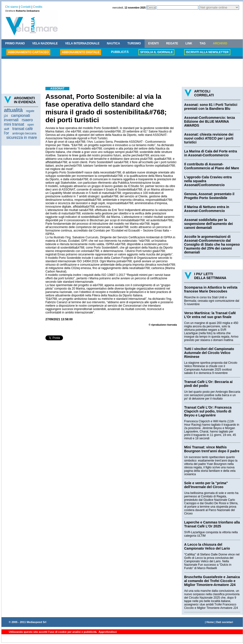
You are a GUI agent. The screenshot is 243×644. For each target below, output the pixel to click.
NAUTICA (113, 43)
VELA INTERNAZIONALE (82, 43)
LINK (189, 43)
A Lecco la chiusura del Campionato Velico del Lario (207, 546)
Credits (38, 7)
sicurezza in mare (22, 137)
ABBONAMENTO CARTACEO (28, 52)
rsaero (27, 120)
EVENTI (153, 43)
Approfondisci (107, 632)
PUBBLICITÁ (120, 52)
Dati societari (225, 622)
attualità (13, 110)
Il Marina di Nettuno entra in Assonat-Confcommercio (207, 209)
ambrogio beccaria (24, 133)
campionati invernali (17, 118)
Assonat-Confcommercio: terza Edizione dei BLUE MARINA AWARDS (210, 121)
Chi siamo (12, 7)
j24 (6, 116)
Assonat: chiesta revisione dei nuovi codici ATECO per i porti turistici (209, 138)
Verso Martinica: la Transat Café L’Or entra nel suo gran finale (210, 315)
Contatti (26, 7)
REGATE (172, 43)
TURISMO (134, 43)
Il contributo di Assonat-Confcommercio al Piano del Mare (212, 166)
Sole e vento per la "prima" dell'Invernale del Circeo (206, 485)
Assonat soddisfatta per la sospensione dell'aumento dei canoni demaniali (208, 224)
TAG (202, 43)
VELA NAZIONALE (45, 43)
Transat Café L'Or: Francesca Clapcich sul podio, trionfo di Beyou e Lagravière (208, 411)
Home (210, 622)
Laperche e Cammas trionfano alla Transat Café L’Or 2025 (212, 524)
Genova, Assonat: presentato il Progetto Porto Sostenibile (209, 196)
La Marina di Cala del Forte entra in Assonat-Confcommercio (211, 153)
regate (30, 111)
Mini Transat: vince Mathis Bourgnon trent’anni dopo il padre (212, 449)
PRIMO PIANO (15, 43)
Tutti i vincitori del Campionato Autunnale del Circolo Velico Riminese (209, 353)
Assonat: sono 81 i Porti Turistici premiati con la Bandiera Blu (211, 107)
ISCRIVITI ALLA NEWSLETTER (207, 52)
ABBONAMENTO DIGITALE (81, 52)
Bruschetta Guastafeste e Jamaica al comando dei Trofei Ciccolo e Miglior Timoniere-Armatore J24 (212, 581)
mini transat (14, 124)
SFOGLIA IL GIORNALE (156, 52)
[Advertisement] (122, 73)
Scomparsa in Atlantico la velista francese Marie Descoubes (211, 289)
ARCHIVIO (220, 43)
